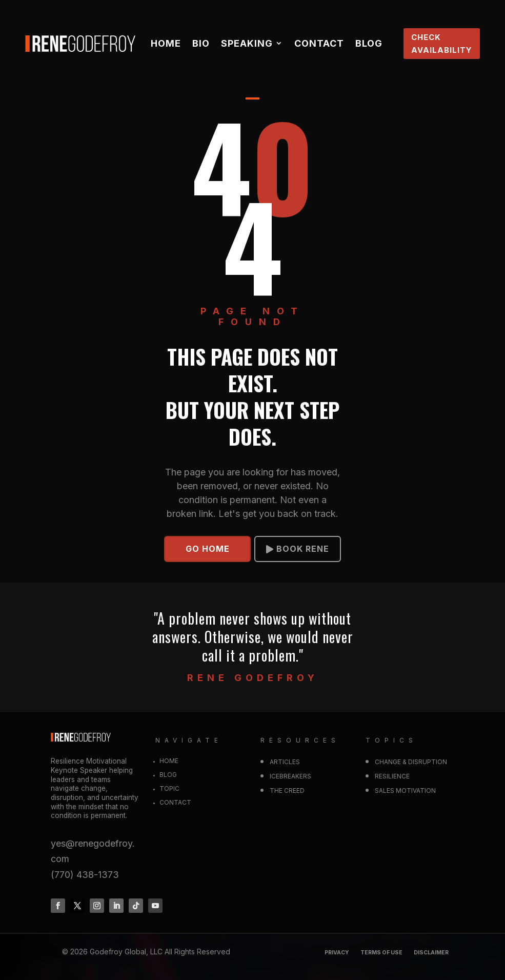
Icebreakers (290, 776)
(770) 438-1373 (85, 875)
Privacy (337, 953)
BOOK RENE (303, 549)
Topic (169, 788)
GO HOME (208, 549)
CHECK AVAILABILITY (442, 44)
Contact (319, 43)
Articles (285, 762)
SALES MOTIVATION (405, 791)
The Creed (287, 791)
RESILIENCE (392, 776)
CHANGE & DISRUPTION (411, 762)
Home (166, 43)
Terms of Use (381, 953)
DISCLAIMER (431, 953)
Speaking (247, 43)
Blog (369, 43)
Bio (201, 43)
